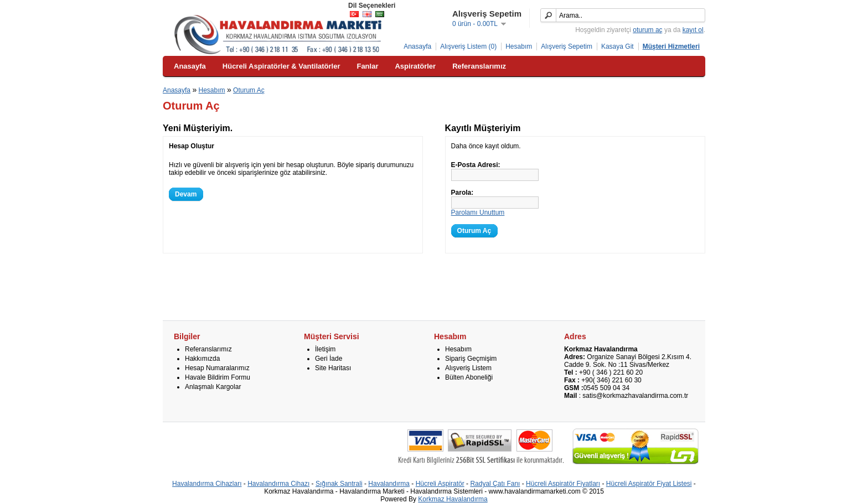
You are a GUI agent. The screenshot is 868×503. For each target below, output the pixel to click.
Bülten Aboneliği (469, 377)
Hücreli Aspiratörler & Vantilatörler (281, 66)
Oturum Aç (249, 90)
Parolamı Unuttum (478, 212)
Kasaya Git (618, 46)
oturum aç (647, 30)
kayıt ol (693, 30)
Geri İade (329, 359)
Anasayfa (417, 46)
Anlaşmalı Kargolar (213, 387)
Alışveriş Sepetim (567, 46)
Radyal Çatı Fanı (495, 484)
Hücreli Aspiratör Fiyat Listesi (649, 484)
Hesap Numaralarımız (217, 368)
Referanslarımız (208, 349)
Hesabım (519, 46)
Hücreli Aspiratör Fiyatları (563, 484)
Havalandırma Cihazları (207, 484)
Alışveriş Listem (468, 368)
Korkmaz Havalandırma (453, 499)
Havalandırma (389, 484)
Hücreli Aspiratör (440, 484)
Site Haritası (333, 368)
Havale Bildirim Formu (218, 377)
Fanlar (367, 66)
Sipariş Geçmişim (471, 359)
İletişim (325, 349)
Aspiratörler (415, 66)
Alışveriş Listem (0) (468, 46)
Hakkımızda (202, 359)
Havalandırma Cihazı (278, 484)
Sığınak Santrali (339, 484)
